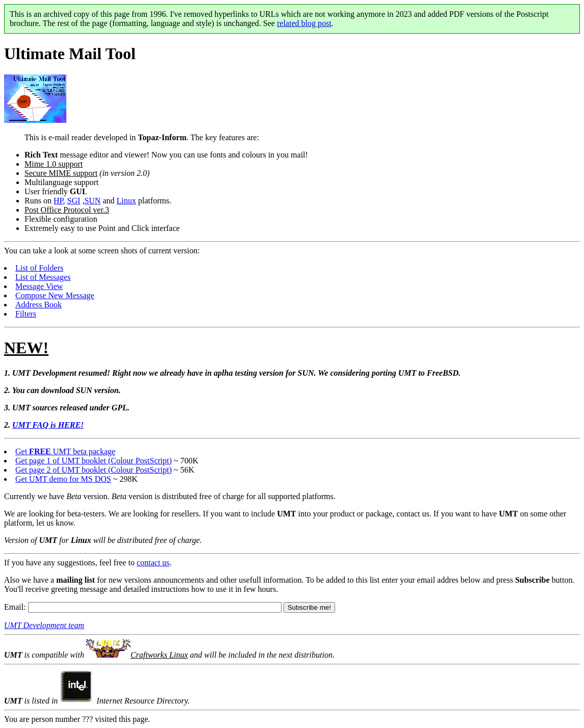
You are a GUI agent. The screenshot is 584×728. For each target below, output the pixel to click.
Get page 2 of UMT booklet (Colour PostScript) (94, 470)
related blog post (304, 23)
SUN (92, 201)
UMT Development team (44, 625)
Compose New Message (55, 295)
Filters (26, 314)
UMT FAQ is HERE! (48, 425)
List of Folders (39, 268)
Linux (126, 201)
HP (58, 201)
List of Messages (43, 277)
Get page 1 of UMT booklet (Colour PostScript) (94, 461)
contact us (153, 563)
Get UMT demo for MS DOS (63, 479)
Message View (39, 286)
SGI (74, 201)
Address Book (39, 305)
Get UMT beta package (65, 451)
